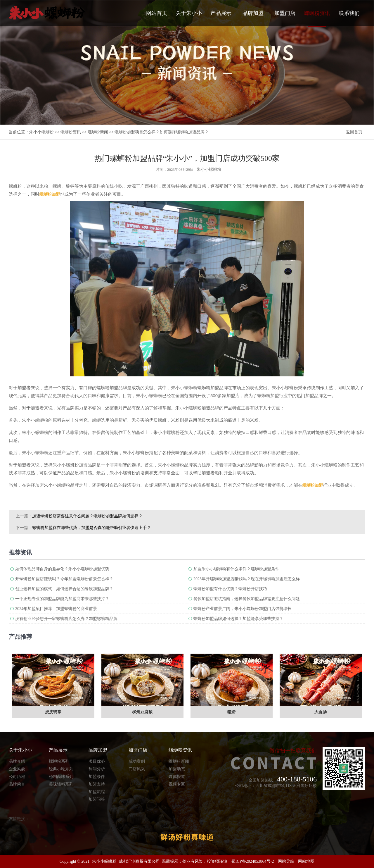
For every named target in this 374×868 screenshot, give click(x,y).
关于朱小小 (189, 13)
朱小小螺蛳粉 (41, 132)
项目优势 (97, 761)
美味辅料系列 (61, 784)
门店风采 (137, 769)
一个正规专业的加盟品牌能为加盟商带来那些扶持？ (62, 599)
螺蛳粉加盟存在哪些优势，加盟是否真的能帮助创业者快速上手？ (91, 528)
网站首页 (157, 13)
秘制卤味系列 (61, 777)
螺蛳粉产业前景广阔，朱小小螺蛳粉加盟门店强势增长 (243, 609)
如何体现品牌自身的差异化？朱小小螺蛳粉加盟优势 (62, 569)
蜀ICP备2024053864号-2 (253, 861)
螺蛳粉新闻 (98, 132)
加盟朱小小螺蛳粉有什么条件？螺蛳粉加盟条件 (236, 569)
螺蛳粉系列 (59, 761)
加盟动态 (177, 769)
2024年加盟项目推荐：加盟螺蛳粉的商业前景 (56, 609)
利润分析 (97, 769)
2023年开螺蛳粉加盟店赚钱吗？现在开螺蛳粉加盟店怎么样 (247, 579)
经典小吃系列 (61, 769)
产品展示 (221, 13)
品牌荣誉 (17, 784)
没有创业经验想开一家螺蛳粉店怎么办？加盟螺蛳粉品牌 (66, 619)
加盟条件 (97, 777)
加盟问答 (97, 799)
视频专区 (177, 784)
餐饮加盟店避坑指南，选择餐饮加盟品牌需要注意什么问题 (247, 599)
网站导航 (286, 861)
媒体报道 (177, 777)
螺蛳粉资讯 (317, 18)
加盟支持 (97, 784)
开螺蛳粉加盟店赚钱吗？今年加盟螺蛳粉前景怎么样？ (64, 579)
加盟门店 (285, 13)
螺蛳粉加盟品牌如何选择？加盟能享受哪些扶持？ (238, 619)
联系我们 (349, 13)
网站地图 (306, 861)
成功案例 (137, 761)
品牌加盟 (253, 13)
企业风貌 (17, 769)
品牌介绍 (17, 761)
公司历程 (17, 777)
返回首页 (354, 132)
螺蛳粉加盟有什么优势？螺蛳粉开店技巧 (230, 589)
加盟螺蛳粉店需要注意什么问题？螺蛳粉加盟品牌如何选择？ (87, 516)
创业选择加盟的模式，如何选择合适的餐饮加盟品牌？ (64, 589)
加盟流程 (97, 792)
